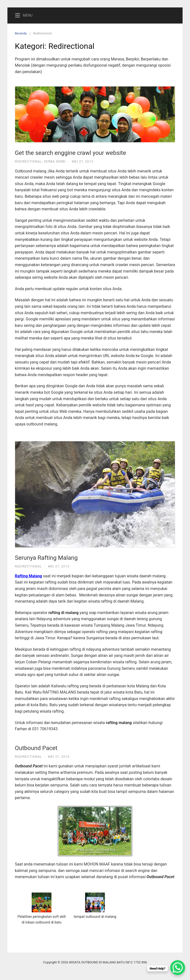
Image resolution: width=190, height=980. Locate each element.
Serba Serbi (55, 161)
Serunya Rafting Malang (46, 558)
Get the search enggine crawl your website (70, 153)
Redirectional (28, 161)
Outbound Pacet (36, 748)
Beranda (21, 33)
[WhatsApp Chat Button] (178, 968)
